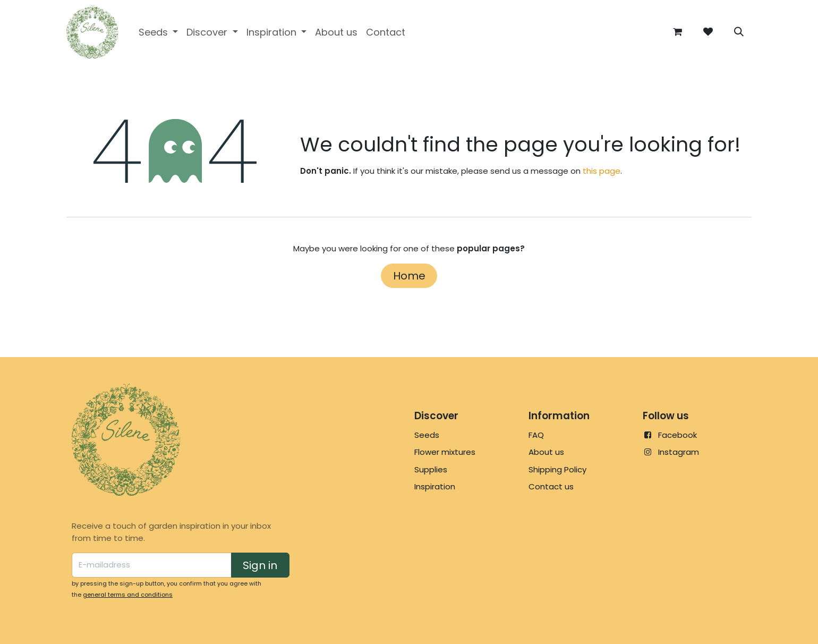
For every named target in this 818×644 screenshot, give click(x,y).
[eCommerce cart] (677, 32)
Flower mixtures (445, 452)
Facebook (678, 435)
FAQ (536, 435)
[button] (739, 32)
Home (409, 276)
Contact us (551, 486)
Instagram (679, 452)
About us (546, 452)
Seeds (427, 435)
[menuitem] (159, 32)
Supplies (431, 469)
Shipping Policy (557, 469)
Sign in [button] (260, 565)
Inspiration (435, 486)
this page (602, 171)
